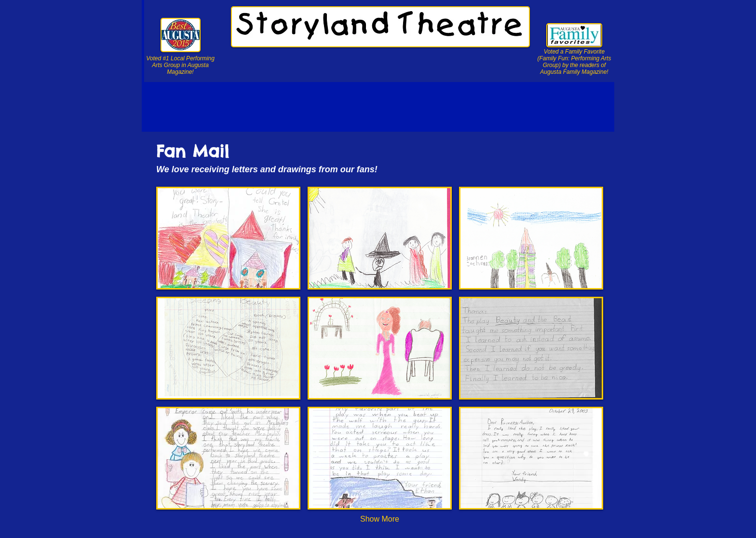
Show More (380, 519)
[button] (228, 238)
